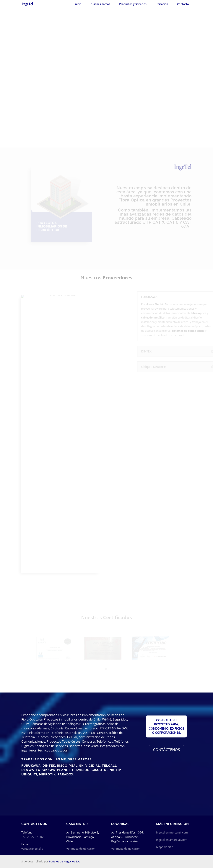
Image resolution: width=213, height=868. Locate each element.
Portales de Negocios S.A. (65, 861)
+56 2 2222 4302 (32, 837)
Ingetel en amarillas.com (172, 840)
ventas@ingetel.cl (32, 849)
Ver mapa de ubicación (81, 849)
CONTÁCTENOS (166, 750)
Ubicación (162, 4)
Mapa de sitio (165, 847)
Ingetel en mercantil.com (172, 832)
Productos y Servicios (133, 4)
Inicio (78, 4)
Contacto (183, 4)
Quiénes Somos (100, 4)
